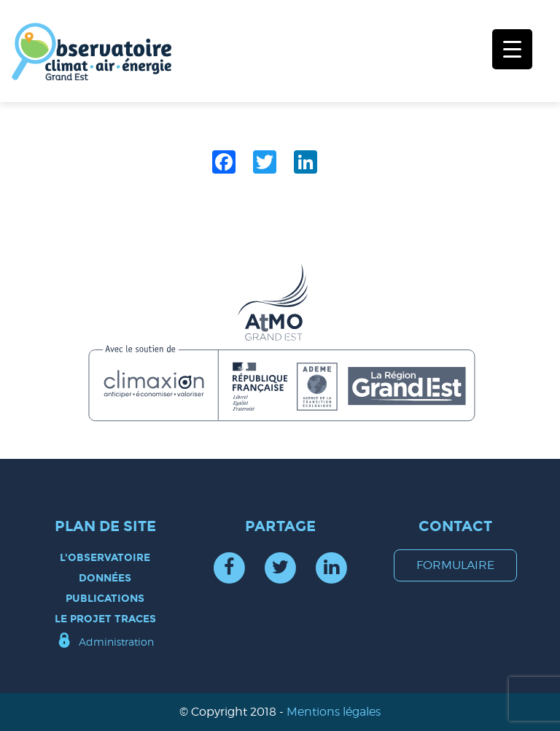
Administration (116, 642)
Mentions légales (334, 712)
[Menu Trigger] (512, 49)
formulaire (455, 565)
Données (105, 578)
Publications (105, 599)
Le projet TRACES (105, 619)
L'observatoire (105, 558)
